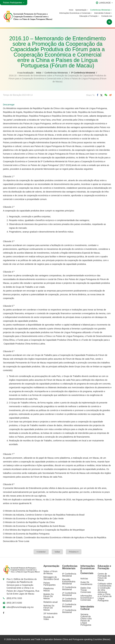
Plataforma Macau (49, 590)
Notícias (84, 579)
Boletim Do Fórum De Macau (49, 596)
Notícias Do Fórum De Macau (49, 608)
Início (71, 10)
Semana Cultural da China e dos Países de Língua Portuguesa (86, 620)
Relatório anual (50, 602)
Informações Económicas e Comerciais (76, 13)
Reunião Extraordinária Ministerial (69, 582)
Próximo (74, 552)
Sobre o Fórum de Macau (50, 572)
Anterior (41, 552)
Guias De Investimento (86, 583)
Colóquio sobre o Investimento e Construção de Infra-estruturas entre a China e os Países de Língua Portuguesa (105, 592)
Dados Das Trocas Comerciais (86, 590)
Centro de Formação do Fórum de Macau (104, 577)
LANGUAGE (104, 3)
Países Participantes (49, 584)
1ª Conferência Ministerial (69, 611)
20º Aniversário (50, 613)
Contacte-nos (107, 16)
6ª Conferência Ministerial (69, 575)
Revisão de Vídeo (49, 618)
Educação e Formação (89, 16)
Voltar (57, 552)
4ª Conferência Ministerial (69, 594)
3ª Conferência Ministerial (69, 600)
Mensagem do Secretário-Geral (51, 578)
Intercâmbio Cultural (103, 13)
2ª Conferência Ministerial (69, 605)
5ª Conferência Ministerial (83, 73)
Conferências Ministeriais (101, 10)
